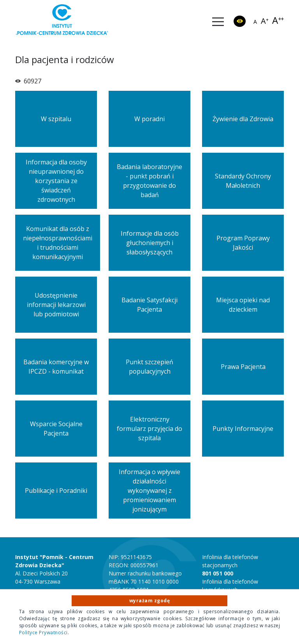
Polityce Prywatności (43, 633)
